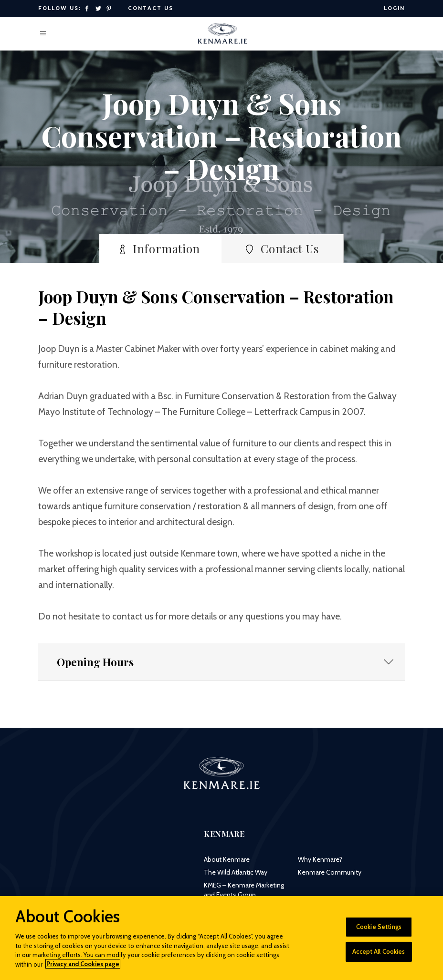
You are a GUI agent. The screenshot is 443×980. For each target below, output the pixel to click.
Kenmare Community (330, 872)
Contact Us (151, 8)
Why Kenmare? (320, 859)
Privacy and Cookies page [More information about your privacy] (83, 970)
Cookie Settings (379, 932)
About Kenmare (227, 859)
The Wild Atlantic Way (236, 872)
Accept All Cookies (379, 957)
